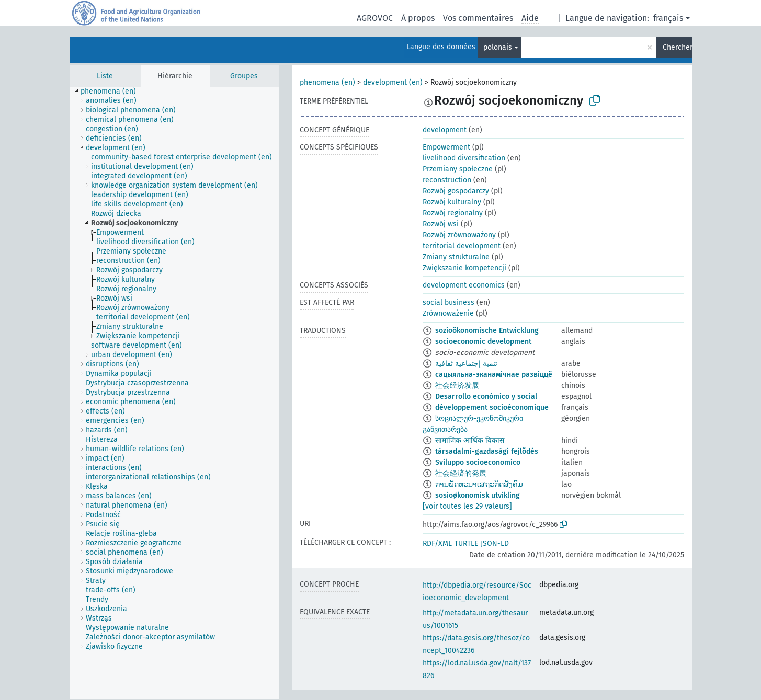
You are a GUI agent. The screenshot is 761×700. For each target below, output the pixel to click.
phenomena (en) (327, 82)
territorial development (462, 246)
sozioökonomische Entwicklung (487, 331)
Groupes (244, 76)
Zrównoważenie (448, 313)
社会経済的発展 (461, 473)
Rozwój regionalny (453, 213)
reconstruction (447, 180)
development (445, 130)
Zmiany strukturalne (456, 257)
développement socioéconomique (492, 408)
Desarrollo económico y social (486, 397)
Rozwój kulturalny (452, 202)
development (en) (393, 82)
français (668, 18)
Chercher (677, 47)
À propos (418, 18)
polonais (498, 47)
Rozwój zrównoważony (459, 235)
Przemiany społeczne (458, 169)
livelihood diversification (464, 158)
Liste (105, 76)
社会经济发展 (457, 386)
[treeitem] (113, 91)
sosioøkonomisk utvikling (478, 495)
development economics (464, 285)
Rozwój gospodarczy (456, 191)
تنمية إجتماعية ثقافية (466, 364)
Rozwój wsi (441, 224)
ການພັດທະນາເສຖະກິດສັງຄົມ (479, 484)
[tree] (174, 393)
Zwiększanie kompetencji (464, 268)
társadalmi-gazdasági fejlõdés (487, 451)
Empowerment (446, 147)
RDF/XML (437, 543)
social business (448, 302)
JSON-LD (495, 543)
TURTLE (466, 543)
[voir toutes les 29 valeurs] (467, 506)
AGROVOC (375, 18)
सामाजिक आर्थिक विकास (470, 440)
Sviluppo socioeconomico (478, 462)
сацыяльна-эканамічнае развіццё (494, 375)
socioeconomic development (483, 342)
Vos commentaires (478, 18)
